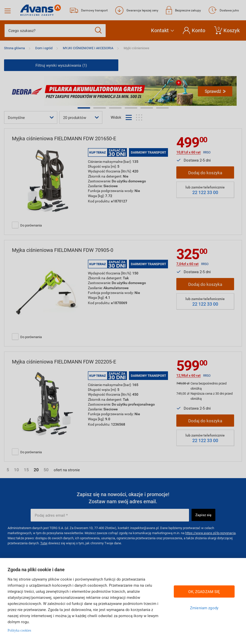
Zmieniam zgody (204, 608)
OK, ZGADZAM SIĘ (204, 591)
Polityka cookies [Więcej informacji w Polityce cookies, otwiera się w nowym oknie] (19, 630)
